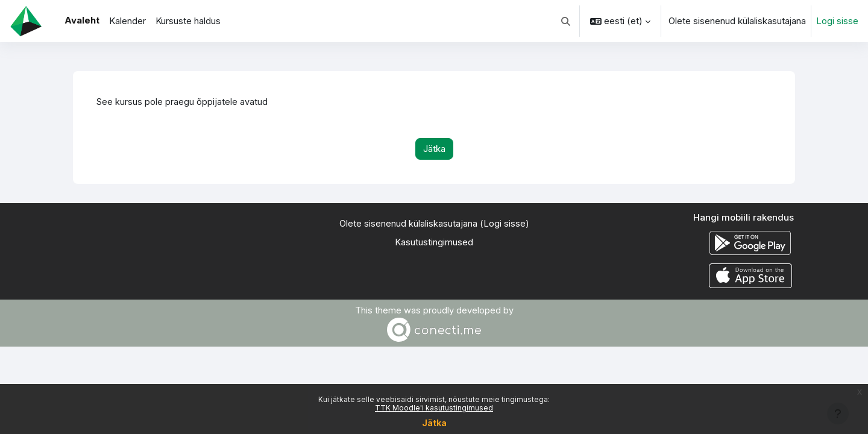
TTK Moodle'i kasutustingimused (434, 408)
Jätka (434, 423)
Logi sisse (837, 21)
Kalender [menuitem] (127, 21)
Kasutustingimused (434, 243)
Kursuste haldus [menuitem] (188, 21)
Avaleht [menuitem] (82, 20)
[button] (566, 21)
